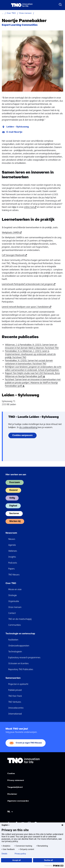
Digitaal (13, 506)
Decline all (49, 860)
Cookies (11, 774)
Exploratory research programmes (24, 658)
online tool (30, 207)
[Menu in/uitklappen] (5, 5)
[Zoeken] (60, 5)
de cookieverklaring (28, 427)
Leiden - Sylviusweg (18, 127)
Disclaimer (12, 794)
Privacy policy (20, 854)
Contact (12, 613)
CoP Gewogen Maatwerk (14, 255)
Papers (11, 569)
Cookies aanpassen (22, 435)
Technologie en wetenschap (20, 634)
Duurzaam (15, 482)
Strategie (13, 595)
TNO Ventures (15, 702)
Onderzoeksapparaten (19, 646)
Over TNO (11, 583)
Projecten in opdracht (18, 684)
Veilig (12, 498)
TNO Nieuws (14, 575)
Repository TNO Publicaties (21, 669)
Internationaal (15, 714)
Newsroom (11, 533)
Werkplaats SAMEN (11, 233)
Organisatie (14, 601)
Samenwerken (13, 678)
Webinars (13, 551)
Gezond (13, 490)
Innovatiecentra (16, 708)
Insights (12, 557)
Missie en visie (15, 589)
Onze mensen (15, 607)
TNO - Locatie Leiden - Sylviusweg (33, 417)
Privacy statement (16, 780)
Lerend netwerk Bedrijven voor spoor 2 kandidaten (26, 307)
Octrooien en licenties (18, 663)
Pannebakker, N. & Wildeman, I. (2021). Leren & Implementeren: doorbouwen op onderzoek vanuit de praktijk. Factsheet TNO (30, 354)
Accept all (17, 860)
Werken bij (15, 521)
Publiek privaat (15, 690)
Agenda (12, 545)
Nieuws (12, 539)
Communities (15, 625)
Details (4, 854)
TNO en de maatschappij (20, 619)
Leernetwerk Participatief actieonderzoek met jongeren (28, 284)
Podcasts (13, 563)
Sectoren (14, 514)
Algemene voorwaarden (18, 801)
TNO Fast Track (15, 696)
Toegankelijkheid (15, 787)
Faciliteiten (13, 640)
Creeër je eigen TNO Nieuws (29, 743)
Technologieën (15, 652)
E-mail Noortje (14, 132)
